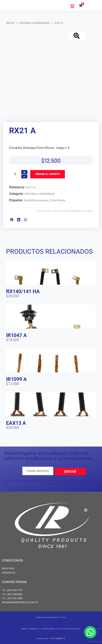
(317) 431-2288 (14, 598)
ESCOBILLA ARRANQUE (34, 23)
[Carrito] (82, 5)
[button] (72, 6)
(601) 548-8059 (15, 594)
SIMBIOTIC (60, 639)
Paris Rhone (57, 200)
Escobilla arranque (36, 200)
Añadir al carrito (47, 174)
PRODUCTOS (9, 573)
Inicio (10, 23)
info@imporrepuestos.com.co (20, 602)
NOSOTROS (8, 569)
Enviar (70, 472)
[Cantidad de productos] (15, 174)
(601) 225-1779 (15, 590)
